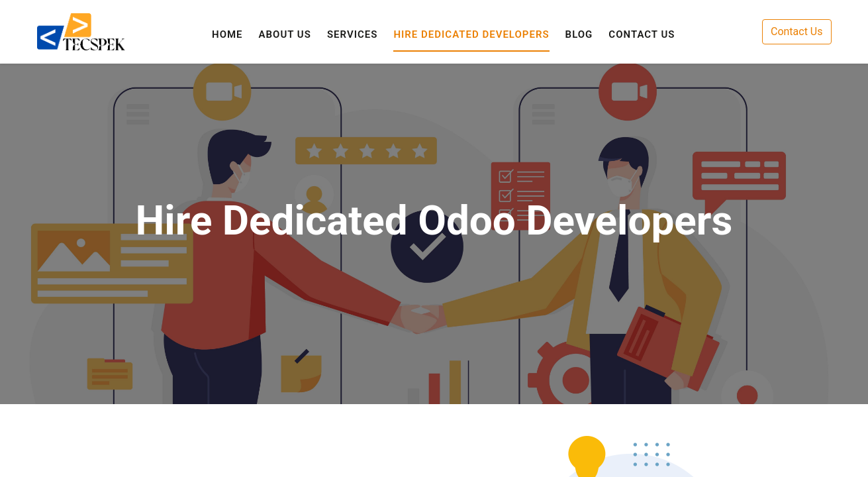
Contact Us (797, 31)
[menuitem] (227, 35)
